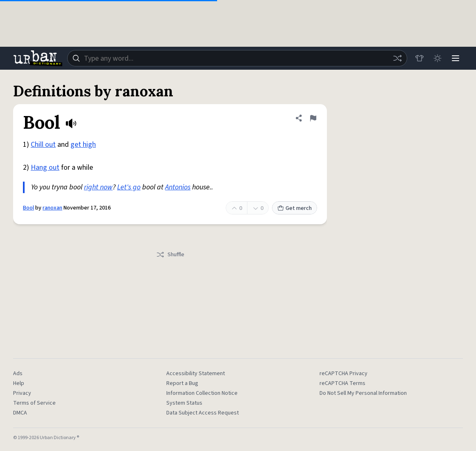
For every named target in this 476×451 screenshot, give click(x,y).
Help (19, 383)
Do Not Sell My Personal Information (363, 393)
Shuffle (170, 255)
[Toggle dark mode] (437, 58)
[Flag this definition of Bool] (313, 118)
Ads (18, 374)
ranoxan (52, 208)
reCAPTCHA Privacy (343, 374)
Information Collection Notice (202, 393)
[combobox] (237, 58)
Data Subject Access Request (203, 413)
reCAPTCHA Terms (342, 383)
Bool (28, 208)
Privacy (22, 393)
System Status (184, 403)
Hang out (45, 167)
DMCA (20, 413)
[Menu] (456, 58)
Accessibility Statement (196, 374)
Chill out (43, 145)
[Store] (419, 58)
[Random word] (397, 58)
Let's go (129, 187)
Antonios (178, 187)
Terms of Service (34, 403)
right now (98, 187)
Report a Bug (182, 383)
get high (83, 145)
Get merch (295, 208)
